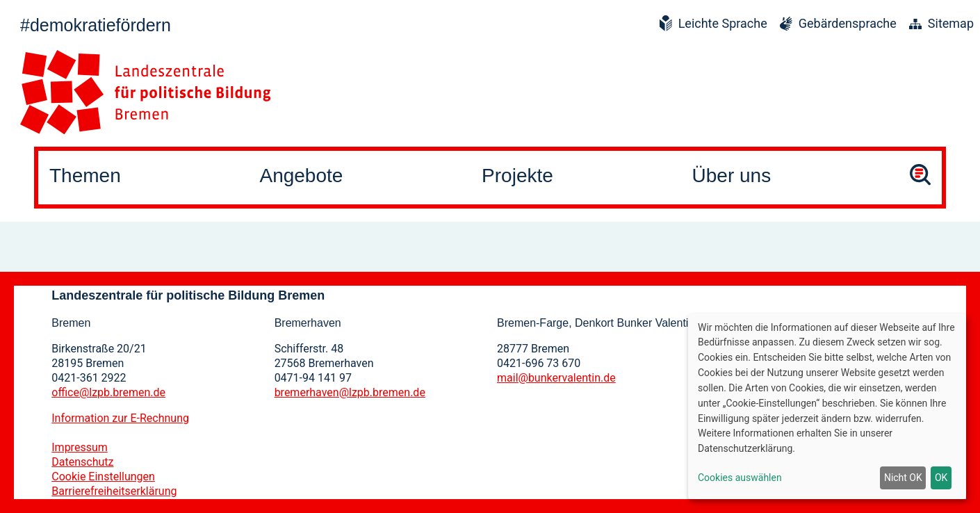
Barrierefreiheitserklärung (114, 491)
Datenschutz (82, 462)
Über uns (732, 176)
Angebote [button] (301, 176)
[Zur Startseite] (145, 92)
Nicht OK (903, 478)
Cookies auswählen (740, 478)
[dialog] (827, 406)
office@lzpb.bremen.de (108, 392)
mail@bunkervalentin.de (556, 378)
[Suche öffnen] (920, 177)
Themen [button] (85, 176)
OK (941, 478)
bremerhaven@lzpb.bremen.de (350, 392)
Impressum (80, 447)
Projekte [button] (517, 176)
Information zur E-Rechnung (120, 418)
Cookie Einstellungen (103, 477)
